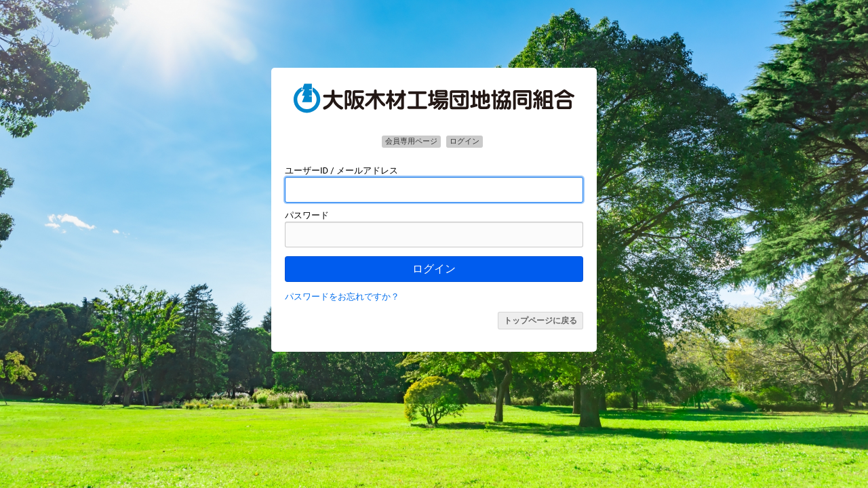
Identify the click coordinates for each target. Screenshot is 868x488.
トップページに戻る (540, 321)
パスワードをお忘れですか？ (342, 297)
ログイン (434, 269)
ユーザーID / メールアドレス (341, 170)
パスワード (307, 215)
